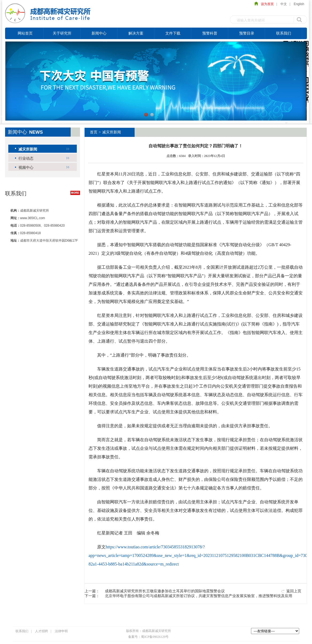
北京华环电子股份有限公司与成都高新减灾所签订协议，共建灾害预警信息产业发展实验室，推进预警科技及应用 (199, 596)
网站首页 (25, 33)
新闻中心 (99, 33)
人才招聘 (41, 631)
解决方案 (136, 33)
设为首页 (266, 4)
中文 (284, 4)
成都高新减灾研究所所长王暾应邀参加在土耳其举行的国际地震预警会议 (165, 591)
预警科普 (210, 33)
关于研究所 (62, 33)
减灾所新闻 (28, 149)
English (299, 4)
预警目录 (247, 33)
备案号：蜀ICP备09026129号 (148, 637)
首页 (94, 132)
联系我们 (284, 33)
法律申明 (61, 631)
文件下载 (173, 33)
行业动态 (26, 158)
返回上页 (294, 591)
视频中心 (26, 167)
